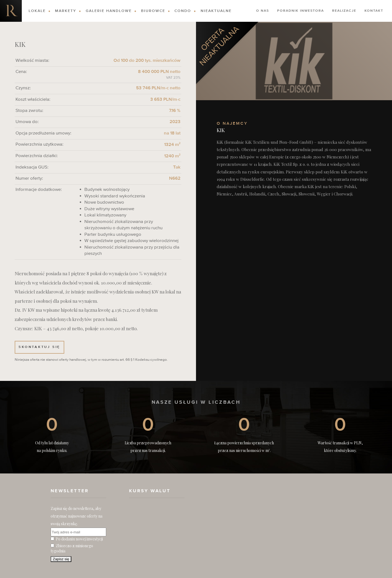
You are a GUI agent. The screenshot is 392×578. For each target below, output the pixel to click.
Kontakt (374, 11)
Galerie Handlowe (109, 11)
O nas (263, 11)
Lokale (37, 11)
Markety (66, 11)
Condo (183, 11)
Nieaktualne (216, 11)
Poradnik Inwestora (301, 11)
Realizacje (344, 11)
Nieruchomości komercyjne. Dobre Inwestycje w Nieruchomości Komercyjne (11, 11)
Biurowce (153, 11)
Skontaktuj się (39, 347)
